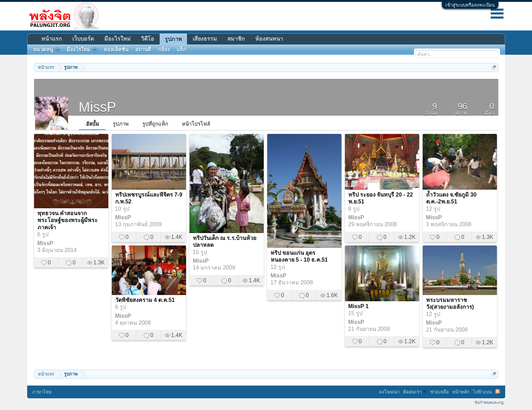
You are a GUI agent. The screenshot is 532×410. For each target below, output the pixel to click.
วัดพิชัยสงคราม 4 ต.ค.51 (145, 300)
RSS (498, 391)
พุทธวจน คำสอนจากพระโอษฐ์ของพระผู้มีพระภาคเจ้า (68, 220)
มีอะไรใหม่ (117, 39)
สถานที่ (143, 50)
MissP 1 (359, 306)
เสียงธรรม (205, 39)
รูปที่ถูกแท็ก (155, 124)
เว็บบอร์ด (83, 39)
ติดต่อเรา (415, 392)
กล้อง (164, 50)
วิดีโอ (148, 39)
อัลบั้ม (93, 124)
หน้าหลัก (461, 392)
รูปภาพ (121, 124)
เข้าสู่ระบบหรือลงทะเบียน (470, 5)
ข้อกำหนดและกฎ (489, 402)
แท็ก (182, 50)
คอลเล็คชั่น (116, 50)
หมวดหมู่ (47, 50)
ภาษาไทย (42, 392)
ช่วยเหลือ (439, 392)
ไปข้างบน (482, 392)
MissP (45, 243)
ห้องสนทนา (269, 39)
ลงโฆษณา (389, 392)
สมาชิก (236, 39)
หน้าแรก (52, 39)
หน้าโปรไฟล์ (196, 124)
